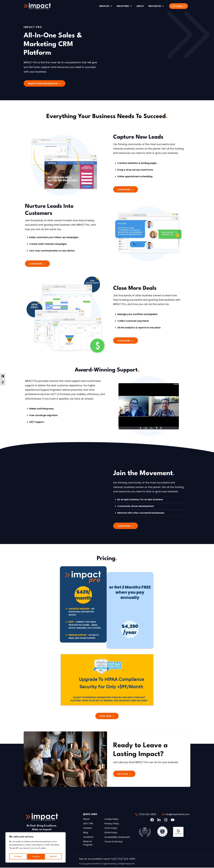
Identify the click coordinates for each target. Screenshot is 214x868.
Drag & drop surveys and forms (135, 170)
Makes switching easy (42, 409)
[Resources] (156, 6)
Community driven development (136, 506)
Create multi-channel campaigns (48, 244)
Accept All (53, 857)
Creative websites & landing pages (137, 163)
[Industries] (124, 6)
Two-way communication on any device (52, 251)
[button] (179, 6)
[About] (140, 6)
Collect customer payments (133, 321)
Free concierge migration (43, 416)
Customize (18, 857)
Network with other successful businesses (141, 513)
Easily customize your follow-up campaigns (54, 237)
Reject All (36, 857)
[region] (36, 848)
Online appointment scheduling (135, 176)
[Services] (106, 6)
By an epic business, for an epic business (140, 500)
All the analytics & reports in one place (139, 328)
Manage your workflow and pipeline (137, 314)
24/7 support (37, 422)
